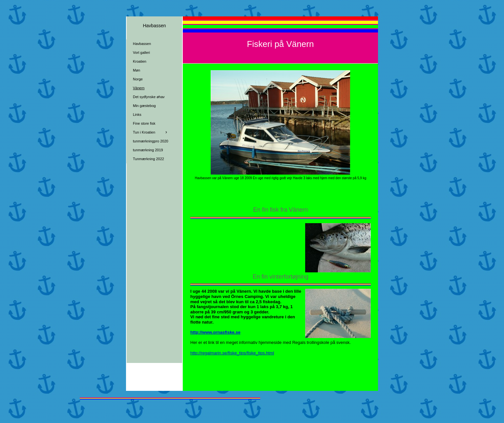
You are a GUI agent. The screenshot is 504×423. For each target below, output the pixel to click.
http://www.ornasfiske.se (215, 332)
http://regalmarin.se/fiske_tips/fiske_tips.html (232, 353)
